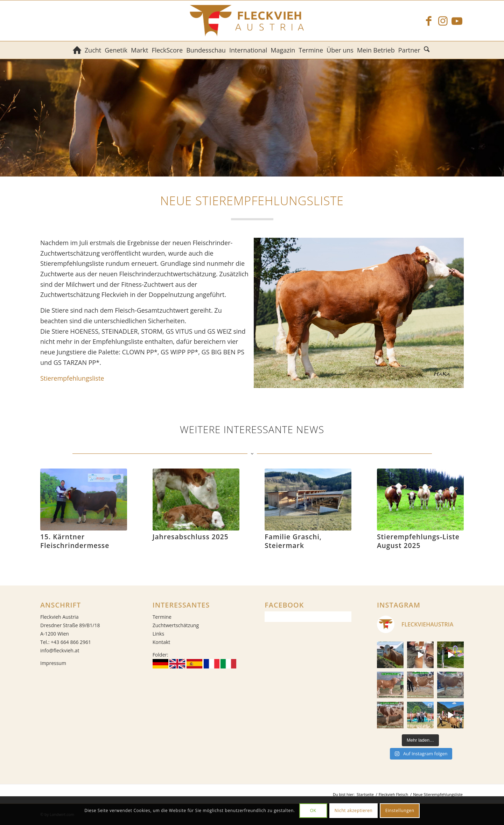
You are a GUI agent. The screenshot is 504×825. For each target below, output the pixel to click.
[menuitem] (77, 50)
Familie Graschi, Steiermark (293, 541)
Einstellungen (400, 810)
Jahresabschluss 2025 (191, 537)
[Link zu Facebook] (429, 21)
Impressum (53, 663)
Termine (162, 617)
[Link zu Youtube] (457, 21)
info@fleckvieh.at (60, 650)
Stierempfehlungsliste (72, 378)
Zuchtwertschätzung (176, 625)
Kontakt (162, 642)
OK (313, 810)
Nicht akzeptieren (354, 810)
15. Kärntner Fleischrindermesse (75, 541)
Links (158, 634)
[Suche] (428, 50)
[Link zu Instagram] (443, 21)
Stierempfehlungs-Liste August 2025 (418, 541)
